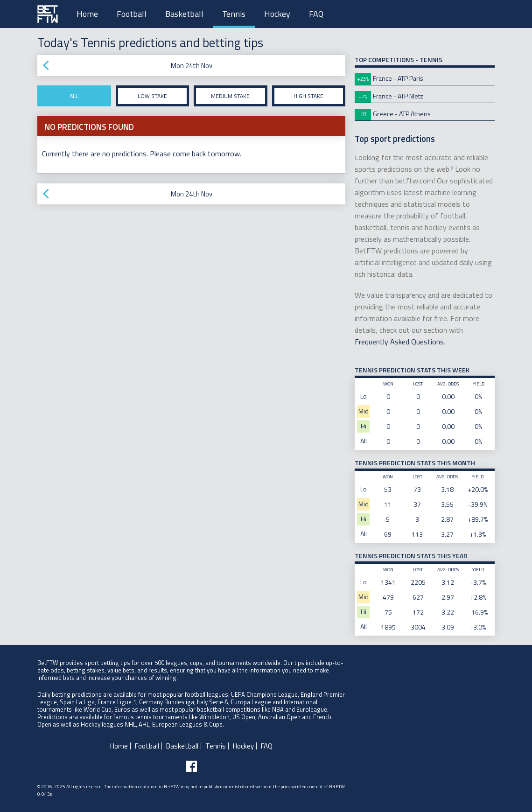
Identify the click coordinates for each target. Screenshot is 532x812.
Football (132, 14)
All (74, 96)
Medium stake (230, 96)
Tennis (234, 14)
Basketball (184, 14)
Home (87, 14)
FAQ (316, 14)
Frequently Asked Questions (399, 342)
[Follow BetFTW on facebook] (191, 766)
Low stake (152, 96)
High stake (308, 96)
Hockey (277, 14)
